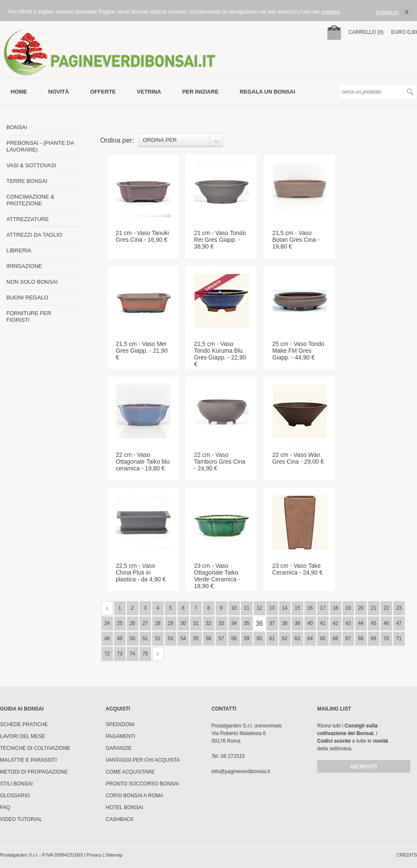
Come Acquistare (130, 772)
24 (107, 623)
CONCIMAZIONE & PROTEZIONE (30, 200)
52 (158, 639)
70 (386, 639)
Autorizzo (387, 12)
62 (284, 639)
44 (361, 623)
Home (19, 92)
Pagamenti (121, 736)
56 (208, 639)
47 (399, 623)
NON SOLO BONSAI (32, 282)
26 (132, 623)
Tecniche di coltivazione (35, 748)
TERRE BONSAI (27, 181)
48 (107, 639)
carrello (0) (366, 32)
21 (373, 608)
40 (310, 623)
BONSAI (17, 127)
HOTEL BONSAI (124, 807)
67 (348, 639)
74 (132, 654)
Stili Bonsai (16, 784)
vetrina (149, 92)
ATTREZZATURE (28, 219)
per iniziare (200, 92)
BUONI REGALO (27, 297)
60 (259, 639)
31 (196, 623)
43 (348, 623)
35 (246, 623)
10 (234, 608)
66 (335, 639)
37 (272, 623)
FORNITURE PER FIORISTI (29, 317)
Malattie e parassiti (28, 760)
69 (373, 639)
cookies (331, 12)
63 (297, 639)
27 (145, 623)
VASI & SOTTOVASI (31, 165)
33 (221, 623)
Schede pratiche (24, 724)
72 (107, 654)
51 (145, 639)
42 (335, 623)
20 (361, 608)
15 (297, 608)
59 (246, 639)
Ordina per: (117, 140)
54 (183, 639)
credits (407, 855)
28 (158, 623)
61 (272, 639)
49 (119, 639)
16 (310, 608)
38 (284, 623)
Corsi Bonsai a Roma (134, 796)
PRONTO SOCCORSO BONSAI (142, 784)
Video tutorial (21, 819)
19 (348, 608)
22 (386, 608)
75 (145, 654)
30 (183, 623)
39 (297, 623)
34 (234, 623)
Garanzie (119, 748)
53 (170, 639)
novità (59, 92)
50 (132, 639)
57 (221, 639)
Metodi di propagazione (34, 772)
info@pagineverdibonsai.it (241, 771)
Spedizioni (120, 724)
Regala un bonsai (267, 92)
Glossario (15, 796)
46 (386, 623)
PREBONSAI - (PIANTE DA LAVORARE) (40, 146)
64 (310, 639)
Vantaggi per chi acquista (143, 760)
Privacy (94, 855)
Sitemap (114, 855)
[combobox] (181, 140)
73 (119, 654)
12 (259, 608)
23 (399, 608)
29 (170, 623)
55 (196, 639)
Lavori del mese (23, 736)
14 (284, 608)
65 (322, 639)
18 (335, 608)
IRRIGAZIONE (24, 266)
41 (322, 623)
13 (272, 608)
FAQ (5, 807)
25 (119, 623)
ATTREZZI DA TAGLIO (34, 235)
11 (246, 608)
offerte (103, 92)
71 (399, 639)
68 (361, 639)
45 (373, 623)
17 (322, 608)
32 (208, 623)
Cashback (120, 819)
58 (234, 639)
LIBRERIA (19, 250)
